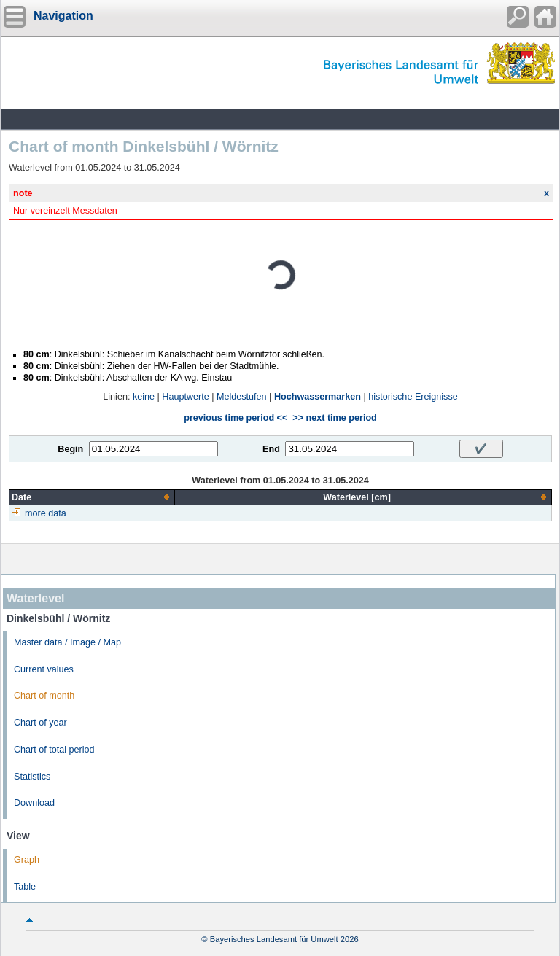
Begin (70, 449)
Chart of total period (54, 750)
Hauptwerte (185, 397)
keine (144, 397)
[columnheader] (92, 497)
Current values (44, 669)
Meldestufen (242, 397)
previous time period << (236, 418)
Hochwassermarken (318, 397)
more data (46, 513)
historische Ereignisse (413, 397)
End (271, 449)
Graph (27, 860)
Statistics (32, 777)
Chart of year (40, 723)
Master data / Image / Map (67, 642)
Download (34, 803)
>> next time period (334, 418)
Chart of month (44, 696)
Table (25, 887)
